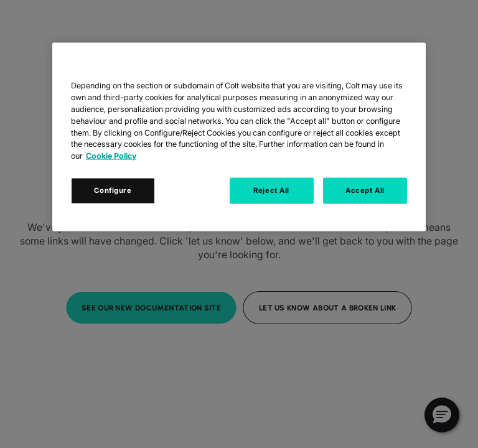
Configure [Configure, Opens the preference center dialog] (113, 190)
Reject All (271, 190)
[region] (239, 137)
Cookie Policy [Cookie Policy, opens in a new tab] (111, 156)
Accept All (365, 190)
